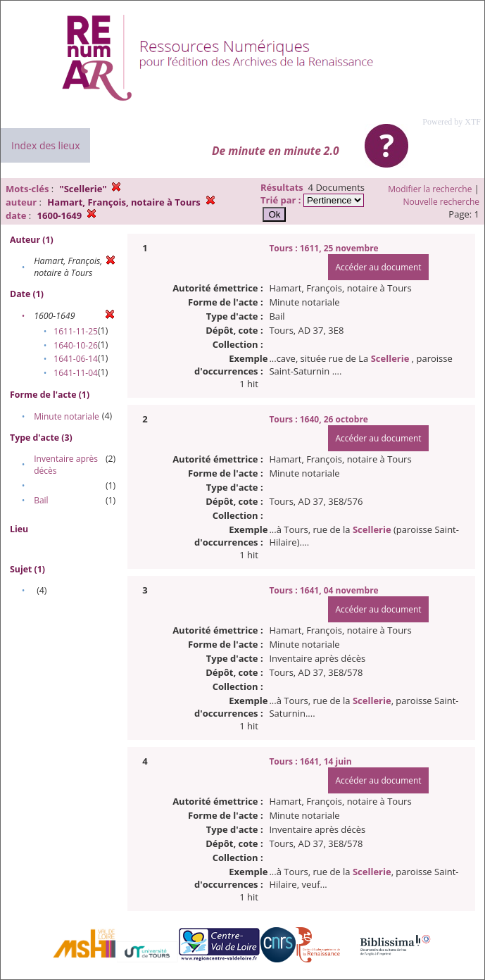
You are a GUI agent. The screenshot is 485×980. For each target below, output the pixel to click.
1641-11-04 (76, 373)
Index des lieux (45, 145)
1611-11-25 (76, 331)
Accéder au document (378, 267)
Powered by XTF (452, 122)
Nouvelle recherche (442, 202)
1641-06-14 (76, 359)
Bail (41, 500)
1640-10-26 (76, 345)
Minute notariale (67, 416)
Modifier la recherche (430, 189)
